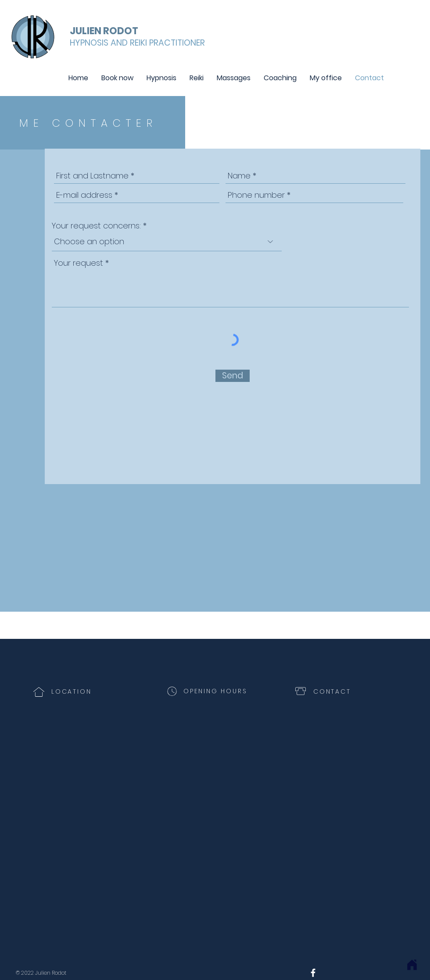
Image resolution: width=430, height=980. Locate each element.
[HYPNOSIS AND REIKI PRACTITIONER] (137, 43)
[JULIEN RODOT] (106, 31)
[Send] (233, 376)
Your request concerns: (96, 226)
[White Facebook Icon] (313, 973)
